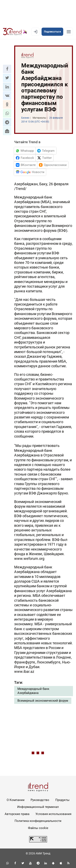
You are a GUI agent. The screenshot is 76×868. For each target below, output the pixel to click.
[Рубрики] (69, 32)
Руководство (40, 800)
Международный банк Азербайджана (33, 691)
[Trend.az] (15, 32)
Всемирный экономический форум (43, 701)
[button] (7, 69)
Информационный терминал (38, 807)
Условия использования (53, 814)
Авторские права (17, 814)
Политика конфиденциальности (38, 821)
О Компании (16, 800)
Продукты (62, 800)
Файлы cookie (38, 828)
